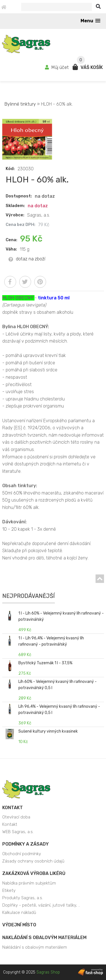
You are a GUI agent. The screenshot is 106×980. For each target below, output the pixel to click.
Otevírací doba (16, 817)
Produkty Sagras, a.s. (23, 898)
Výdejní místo (19, 925)
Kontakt (13, 808)
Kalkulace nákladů (19, 913)
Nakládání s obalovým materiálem (44, 937)
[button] (90, 21)
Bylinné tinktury (21, 104)
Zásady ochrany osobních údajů (33, 861)
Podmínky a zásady (25, 844)
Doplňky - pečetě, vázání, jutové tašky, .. (41, 905)
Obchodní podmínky (22, 854)
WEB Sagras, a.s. (18, 832)
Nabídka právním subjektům (29, 883)
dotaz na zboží (27, 259)
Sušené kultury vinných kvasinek (48, 731)
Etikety (9, 890)
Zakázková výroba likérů (34, 873)
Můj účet (57, 67)
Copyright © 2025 (32, 972)
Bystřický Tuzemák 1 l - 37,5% (45, 663)
